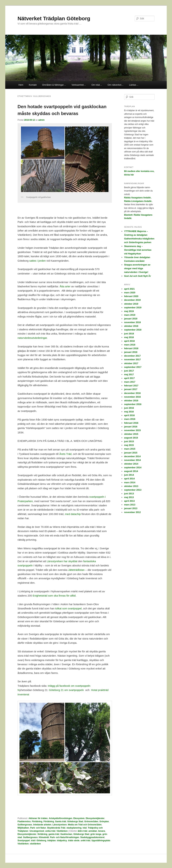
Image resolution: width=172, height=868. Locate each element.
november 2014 (133, 460)
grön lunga (96, 834)
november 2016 (133, 397)
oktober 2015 (131, 434)
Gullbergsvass (25, 825)
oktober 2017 (131, 363)
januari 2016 (131, 427)
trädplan (51, 841)
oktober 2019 (131, 304)
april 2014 (129, 479)
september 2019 (133, 308)
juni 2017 (129, 371)
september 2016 (133, 404)
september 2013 (133, 490)
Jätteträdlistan (76, 570)
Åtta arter (65, 286)
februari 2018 (131, 348)
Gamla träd (61, 821)
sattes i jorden (37, 261)
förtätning (42, 834)
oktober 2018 (131, 326)
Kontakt (33, 85)
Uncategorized (37, 831)
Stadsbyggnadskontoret (92, 837)
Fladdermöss (24, 821)
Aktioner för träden (38, 818)
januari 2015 (131, 453)
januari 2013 (131, 508)
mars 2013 (130, 505)
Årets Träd (65, 454)
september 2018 (133, 330)
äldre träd (83, 831)
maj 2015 (129, 445)
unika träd (50, 831)
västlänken (35, 844)
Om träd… (97, 85)
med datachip (73, 514)
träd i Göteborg (39, 841)
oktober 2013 (131, 486)
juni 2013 (129, 494)
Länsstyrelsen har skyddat (62, 561)
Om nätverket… (115, 85)
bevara (102, 831)
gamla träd (54, 834)
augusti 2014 (131, 471)
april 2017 (129, 378)
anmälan (93, 831)
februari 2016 (131, 423)
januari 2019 (131, 319)
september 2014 (133, 467)
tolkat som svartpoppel (68, 608)
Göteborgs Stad (75, 821)
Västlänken (62, 831)
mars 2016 (130, 419)
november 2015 (133, 430)
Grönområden (91, 821)
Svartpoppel (24, 841)
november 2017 (133, 359)
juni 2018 (129, 334)
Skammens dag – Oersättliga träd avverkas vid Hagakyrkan (138, 250)
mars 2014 (130, 482)
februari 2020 (131, 296)
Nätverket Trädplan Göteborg (54, 18)
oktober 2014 (131, 464)
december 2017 (132, 356)
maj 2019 (129, 311)
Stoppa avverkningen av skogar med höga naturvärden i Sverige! (137, 268)
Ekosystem (79, 818)
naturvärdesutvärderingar (32, 338)
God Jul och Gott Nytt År (138, 276)
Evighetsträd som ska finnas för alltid (54, 596)
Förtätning (37, 821)
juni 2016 (129, 408)
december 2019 (132, 300)
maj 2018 (129, 337)
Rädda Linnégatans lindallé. (138, 201)
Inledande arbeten (42, 825)
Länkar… (134, 85)
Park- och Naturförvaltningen (65, 837)
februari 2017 (131, 386)
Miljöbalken (23, 828)
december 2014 (132, 456)
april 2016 (129, 415)
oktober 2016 (131, 401)
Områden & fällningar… (54, 85)
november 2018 (133, 322)
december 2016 (132, 393)
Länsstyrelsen (60, 825)
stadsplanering (74, 828)
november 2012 (133, 512)
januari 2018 (131, 352)
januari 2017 (131, 389)
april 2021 (129, 289)
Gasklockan (66, 834)
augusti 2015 (131, 438)
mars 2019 (130, 315)
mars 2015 (130, 449)
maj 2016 (129, 412)
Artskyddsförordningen (60, 818)
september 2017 (133, 367)
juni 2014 (129, 475)
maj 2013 (129, 497)
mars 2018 (130, 345)
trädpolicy (62, 841)
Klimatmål (44, 837)
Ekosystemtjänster (95, 818)
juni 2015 (129, 441)
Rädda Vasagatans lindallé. (138, 198)
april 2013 (129, 501)
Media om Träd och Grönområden (85, 825)
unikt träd (86, 841)
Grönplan (104, 821)
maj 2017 (129, 374)
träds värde (74, 841)
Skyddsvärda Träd (56, 828)
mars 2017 (130, 382)
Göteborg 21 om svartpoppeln (66, 690)
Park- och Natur (38, 828)
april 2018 (129, 341)
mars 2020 (130, 293)
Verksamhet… (79, 85)
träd (85, 828)
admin (41, 120)
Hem (21, 85)
